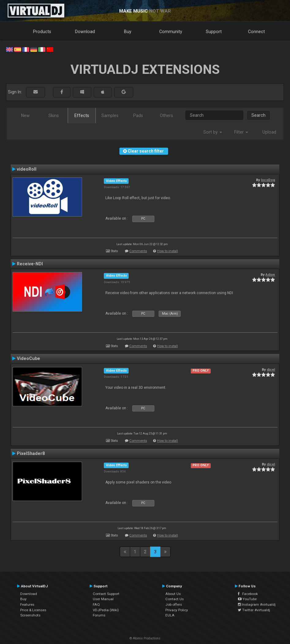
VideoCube (28, 358)
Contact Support (106, 594)
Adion (270, 275)
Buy (128, 32)
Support (214, 32)
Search (258, 115)
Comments (138, 251)
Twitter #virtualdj (254, 610)
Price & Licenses (33, 610)
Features (27, 604)
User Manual (103, 599)
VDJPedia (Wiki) (106, 610)
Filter (241, 132)
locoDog (268, 180)
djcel (271, 369)
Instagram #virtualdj (257, 604)
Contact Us (175, 599)
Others (166, 116)
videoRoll (27, 169)
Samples (110, 116)
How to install (168, 251)
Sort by (213, 132)
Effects (82, 116)
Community (171, 32)
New (25, 116)
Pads (138, 116)
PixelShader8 (31, 453)
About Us (173, 594)
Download (85, 32)
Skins (54, 116)
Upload (269, 132)
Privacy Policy (177, 610)
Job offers (174, 604)
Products (42, 32)
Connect (256, 32)
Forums (99, 615)
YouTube (247, 599)
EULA (170, 615)
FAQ (96, 604)
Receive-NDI (30, 264)
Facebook (248, 594)
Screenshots (30, 615)
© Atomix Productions (145, 638)
